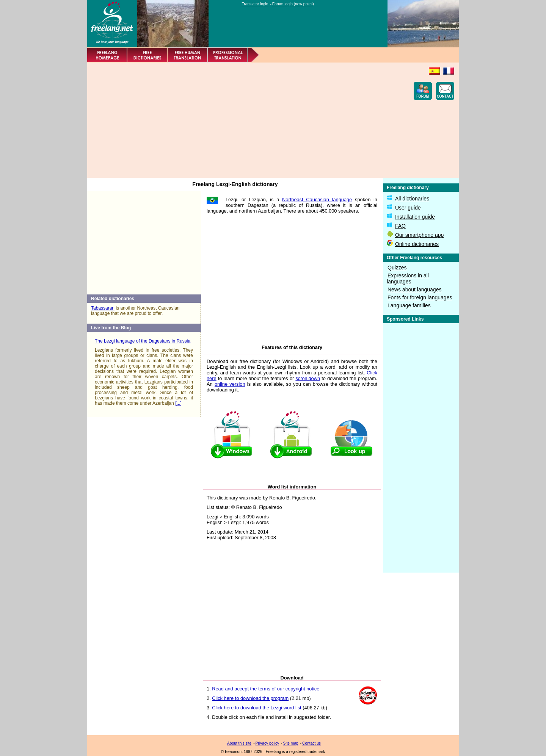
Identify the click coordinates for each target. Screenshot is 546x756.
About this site (239, 743)
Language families (409, 305)
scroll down (308, 378)
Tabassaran (103, 308)
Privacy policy (268, 743)
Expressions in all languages (408, 279)
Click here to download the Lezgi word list (257, 708)
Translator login (255, 4)
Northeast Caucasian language (317, 200)
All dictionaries (412, 199)
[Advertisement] (230, 120)
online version (230, 384)
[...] (178, 403)
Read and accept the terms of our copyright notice (266, 689)
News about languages (414, 290)
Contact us (311, 743)
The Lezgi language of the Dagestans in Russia (143, 341)
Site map (290, 743)
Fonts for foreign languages (420, 297)
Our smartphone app (419, 235)
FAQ (400, 226)
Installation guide (415, 217)
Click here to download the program (250, 698)
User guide (408, 208)
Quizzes (397, 268)
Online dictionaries (417, 244)
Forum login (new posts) (293, 4)
